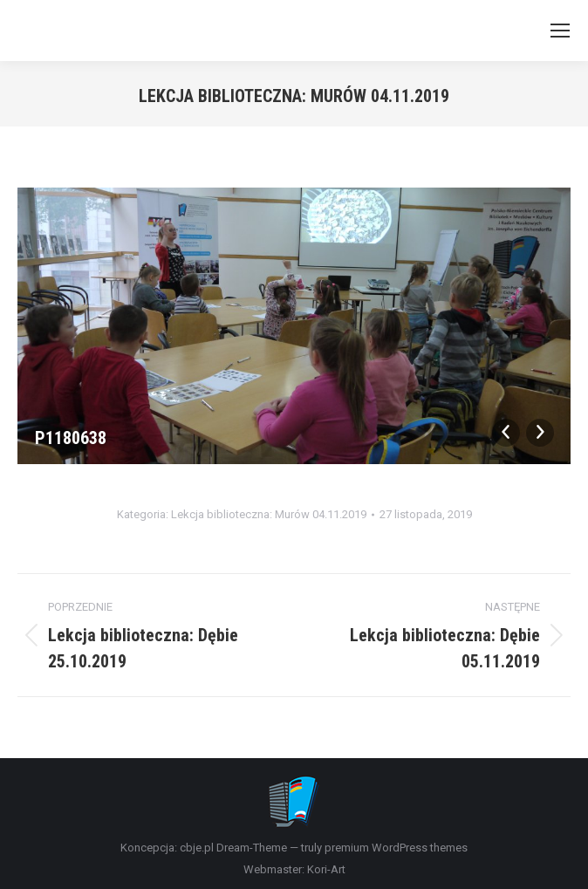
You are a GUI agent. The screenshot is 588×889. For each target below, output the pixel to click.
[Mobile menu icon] (560, 31)
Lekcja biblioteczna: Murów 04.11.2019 (269, 514)
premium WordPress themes (396, 848)
